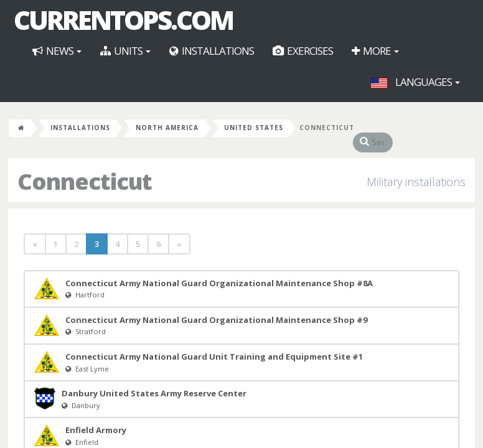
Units (125, 51)
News (57, 51)
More (375, 51)
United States (254, 128)
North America (167, 128)
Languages (415, 82)
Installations (212, 51)
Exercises (303, 51)
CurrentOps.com (123, 20)
